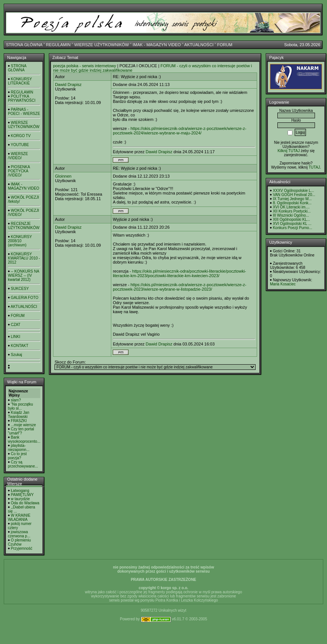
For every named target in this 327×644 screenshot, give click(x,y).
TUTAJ (314, 167)
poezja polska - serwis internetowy (85, 66)
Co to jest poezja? (17, 456)
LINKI (16, 337)
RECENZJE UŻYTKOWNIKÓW (24, 226)
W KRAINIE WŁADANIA (19, 517)
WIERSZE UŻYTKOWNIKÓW (102, 45)
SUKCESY (20, 289)
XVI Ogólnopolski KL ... (292, 224)
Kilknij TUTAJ (288, 151)
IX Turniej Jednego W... (292, 199)
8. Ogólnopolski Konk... (292, 203)
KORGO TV (21, 136)
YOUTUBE (20, 145)
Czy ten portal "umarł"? (21, 431)
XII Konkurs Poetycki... (292, 211)
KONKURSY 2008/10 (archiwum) (20, 241)
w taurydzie (20, 499)
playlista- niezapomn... (19, 448)
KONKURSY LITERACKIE (20, 81)
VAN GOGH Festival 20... (294, 195)
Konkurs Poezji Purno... (293, 228)
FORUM (225, 45)
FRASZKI (19, 421)
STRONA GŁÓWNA (24, 45)
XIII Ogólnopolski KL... (291, 219)
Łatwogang (20, 491)
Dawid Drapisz (68, 84)
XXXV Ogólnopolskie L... (294, 191)
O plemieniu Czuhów (19, 542)
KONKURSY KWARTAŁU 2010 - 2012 (24, 258)
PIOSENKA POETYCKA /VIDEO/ (19, 171)
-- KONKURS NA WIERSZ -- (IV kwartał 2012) (23, 275)
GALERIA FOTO (25, 298)
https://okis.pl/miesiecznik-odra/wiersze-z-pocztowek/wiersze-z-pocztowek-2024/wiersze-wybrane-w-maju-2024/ (179, 131)
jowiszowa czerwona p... (19, 534)
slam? (16, 400)
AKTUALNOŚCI (199, 45)
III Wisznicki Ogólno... (291, 215)
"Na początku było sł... (20, 406)
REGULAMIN (58, 45)
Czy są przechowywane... (23, 464)
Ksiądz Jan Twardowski (19, 415)
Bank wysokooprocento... (24, 439)
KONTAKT (20, 346)
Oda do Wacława (25, 503)
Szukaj (17, 355)
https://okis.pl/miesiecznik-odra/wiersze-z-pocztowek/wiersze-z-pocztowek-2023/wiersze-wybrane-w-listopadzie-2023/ (179, 287)
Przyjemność (22, 548)
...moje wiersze (23, 425)
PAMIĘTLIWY (22, 495)
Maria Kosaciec (283, 284)
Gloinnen (63, 176)
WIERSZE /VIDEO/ (18, 156)
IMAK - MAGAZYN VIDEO (157, 45)
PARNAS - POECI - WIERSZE (24, 112)
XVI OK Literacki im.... (291, 207)
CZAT (16, 325)
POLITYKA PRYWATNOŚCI (22, 98)
